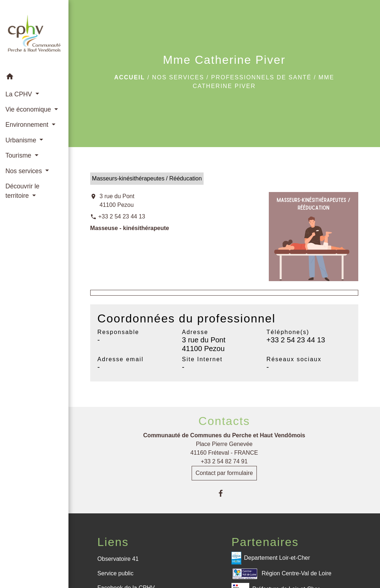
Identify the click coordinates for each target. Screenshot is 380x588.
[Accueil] (34, 34)
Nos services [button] (25, 171)
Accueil (130, 77)
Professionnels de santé (261, 77)
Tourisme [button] (19, 155)
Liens (113, 542)
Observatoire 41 (118, 559)
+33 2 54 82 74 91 (224, 461)
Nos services (178, 77)
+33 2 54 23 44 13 (122, 216)
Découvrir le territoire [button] (22, 191)
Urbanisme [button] (22, 140)
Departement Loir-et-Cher (271, 558)
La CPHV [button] (20, 94)
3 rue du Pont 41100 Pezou (117, 201)
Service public (116, 573)
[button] (34, 78)
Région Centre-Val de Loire (281, 574)
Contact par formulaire (224, 473)
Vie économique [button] (29, 109)
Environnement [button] (28, 125)
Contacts (224, 421)
